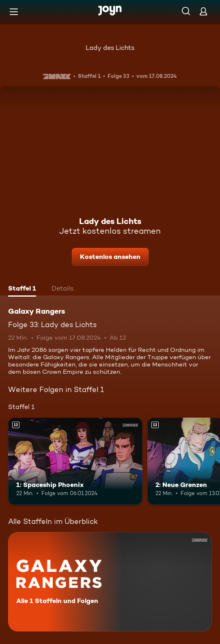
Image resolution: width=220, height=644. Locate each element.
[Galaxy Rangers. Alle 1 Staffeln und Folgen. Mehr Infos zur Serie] (110, 582)
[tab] (22, 289)
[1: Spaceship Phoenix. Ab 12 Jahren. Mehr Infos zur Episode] (75, 461)
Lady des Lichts (110, 48)
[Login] (203, 11)
